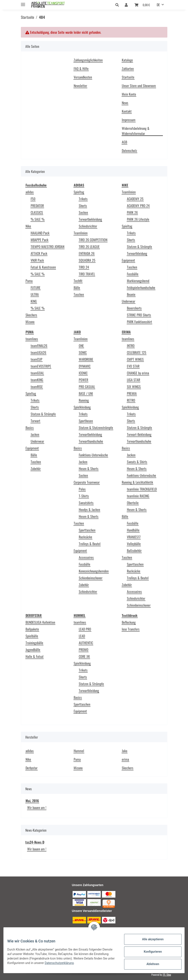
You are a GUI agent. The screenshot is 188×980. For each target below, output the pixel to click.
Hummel (79, 751)
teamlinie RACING (138, 496)
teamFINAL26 (39, 346)
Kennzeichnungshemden (94, 571)
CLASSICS (37, 212)
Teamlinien (81, 233)
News (125, 103)
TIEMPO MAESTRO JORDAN (47, 247)
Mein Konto (129, 94)
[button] (118, 5)
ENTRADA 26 (87, 253)
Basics (30, 428)
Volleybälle (134, 544)
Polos (82, 489)
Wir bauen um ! (37, 808)
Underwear (128, 301)
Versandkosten (83, 77)
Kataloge (127, 60)
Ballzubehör (134, 551)
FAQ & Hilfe (81, 69)
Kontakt (127, 111)
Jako (125, 751)
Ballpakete (32, 629)
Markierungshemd (138, 281)
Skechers (31, 315)
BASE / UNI (86, 393)
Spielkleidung (82, 407)
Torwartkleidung (137, 253)
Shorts (83, 206)
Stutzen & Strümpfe (139, 247)
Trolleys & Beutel (90, 544)
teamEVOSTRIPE (41, 366)
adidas (30, 192)
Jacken (35, 434)
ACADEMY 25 (135, 199)
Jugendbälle (33, 650)
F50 (33, 199)
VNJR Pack (37, 260)
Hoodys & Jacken (89, 510)
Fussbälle (133, 274)
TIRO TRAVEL (87, 274)
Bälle (77, 288)
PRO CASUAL (87, 387)
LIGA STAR (133, 380)
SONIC (83, 352)
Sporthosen (86, 421)
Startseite (128, 77)
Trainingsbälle (34, 643)
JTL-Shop (167, 975)
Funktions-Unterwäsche (93, 455)
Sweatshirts (86, 503)
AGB (124, 142)
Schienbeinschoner (91, 578)
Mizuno (30, 322)
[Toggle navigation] (23, 3)
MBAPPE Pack (39, 240)
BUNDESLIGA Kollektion (40, 622)
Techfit (78, 281)
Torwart (35, 421)
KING (34, 301)
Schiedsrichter (88, 226)
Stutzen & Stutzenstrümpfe (96, 428)
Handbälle (133, 530)
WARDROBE (86, 359)
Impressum (129, 120)
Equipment (128, 260)
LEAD (82, 636)
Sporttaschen (87, 530)
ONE (81, 346)
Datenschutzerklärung (84, 963)
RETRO (131, 400)
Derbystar (32, 768)
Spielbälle (32, 636)
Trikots (83, 199)
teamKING (37, 380)
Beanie (131, 294)
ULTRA (35, 294)
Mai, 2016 (32, 801)
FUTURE (36, 288)
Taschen (79, 294)
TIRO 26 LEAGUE (89, 247)
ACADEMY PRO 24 (138, 206)
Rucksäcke (85, 537)
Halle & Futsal (34, 656)
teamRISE (37, 387)
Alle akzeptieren (150, 939)
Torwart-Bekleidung (139, 434)
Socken (83, 212)
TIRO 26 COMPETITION (93, 240)
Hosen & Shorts (89, 469)
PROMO (84, 650)
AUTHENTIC (86, 643)
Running (84, 400)
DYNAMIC (85, 366)
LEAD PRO (85, 629)
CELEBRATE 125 (137, 352)
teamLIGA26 (38, 352)
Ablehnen (150, 964)
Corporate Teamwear (87, 482)
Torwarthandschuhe (91, 441)
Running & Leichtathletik (137, 482)
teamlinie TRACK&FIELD (142, 489)
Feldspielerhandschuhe (141, 288)
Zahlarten (128, 69)
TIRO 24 (84, 267)
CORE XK (84, 656)
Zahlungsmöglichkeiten (88, 60)
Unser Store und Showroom (139, 86)
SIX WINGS (134, 387)
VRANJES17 (134, 537)
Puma (29, 281)
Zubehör (36, 469)
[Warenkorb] (142, 5)
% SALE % (38, 219)
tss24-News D (35, 842)
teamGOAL (37, 373)
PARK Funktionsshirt (139, 322)
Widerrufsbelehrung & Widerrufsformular (136, 131)
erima (125, 759)
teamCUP (37, 359)
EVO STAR (133, 366)
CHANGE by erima (138, 373)
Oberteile (133, 503)
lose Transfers (131, 629)
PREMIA (132, 393)
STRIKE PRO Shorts (139, 315)
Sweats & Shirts (137, 462)
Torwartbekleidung (90, 219)
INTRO (131, 346)
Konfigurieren (150, 952)
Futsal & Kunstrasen (43, 267)
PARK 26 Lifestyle (138, 219)
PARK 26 (132, 212)
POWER (83, 380)
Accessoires (86, 557)
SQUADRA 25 (87, 260)
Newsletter (80, 86)
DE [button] (158, 5)
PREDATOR (37, 206)
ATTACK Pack (39, 253)
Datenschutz (129, 150)
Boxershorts (134, 308)
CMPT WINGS (135, 359)
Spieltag (79, 192)
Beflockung (129, 622)
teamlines (32, 339)
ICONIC (83, 373)
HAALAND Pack (40, 233)
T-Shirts (84, 496)
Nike (28, 226)
